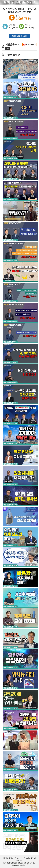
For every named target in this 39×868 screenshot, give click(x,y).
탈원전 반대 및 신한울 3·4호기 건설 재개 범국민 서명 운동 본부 (20, 859)
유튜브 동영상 (13, 55)
